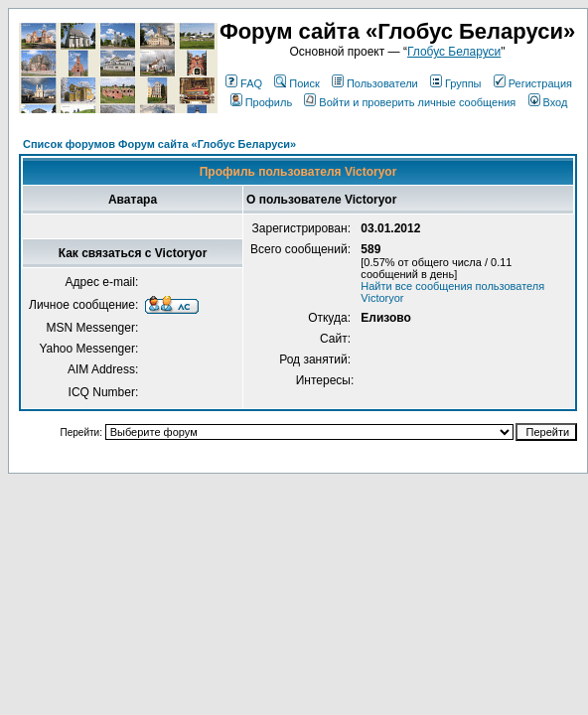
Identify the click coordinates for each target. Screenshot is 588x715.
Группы (456, 83)
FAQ (244, 83)
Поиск (296, 83)
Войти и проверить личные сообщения (410, 102)
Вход (548, 102)
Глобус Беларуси (454, 52)
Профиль (262, 102)
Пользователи (375, 83)
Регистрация (533, 83)
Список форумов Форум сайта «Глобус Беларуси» (159, 144)
